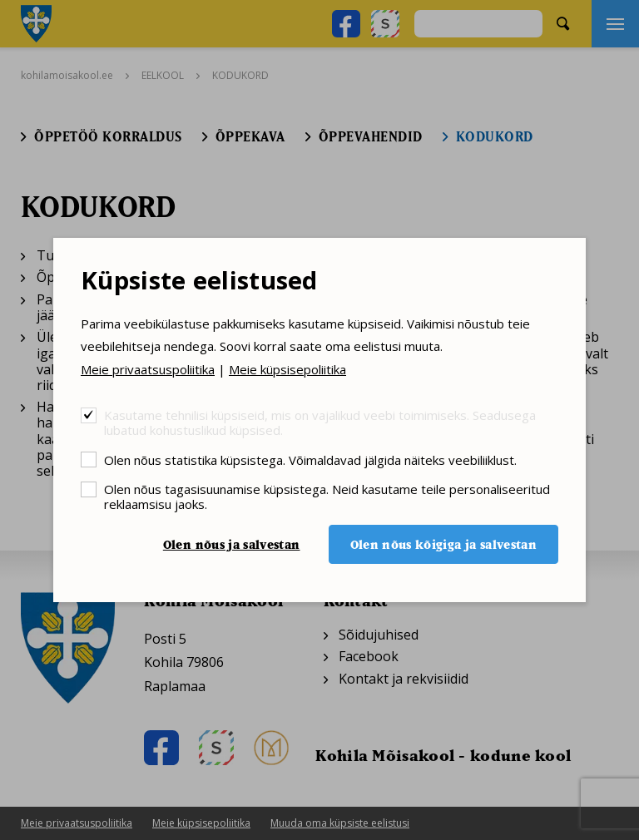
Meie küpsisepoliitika (287, 369)
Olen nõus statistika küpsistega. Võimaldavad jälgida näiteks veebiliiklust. (310, 460)
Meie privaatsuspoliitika (148, 369)
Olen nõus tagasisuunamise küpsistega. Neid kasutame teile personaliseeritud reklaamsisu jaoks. (327, 496)
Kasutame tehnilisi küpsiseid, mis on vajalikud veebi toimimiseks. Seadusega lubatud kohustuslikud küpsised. (320, 422)
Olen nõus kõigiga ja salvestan (444, 544)
